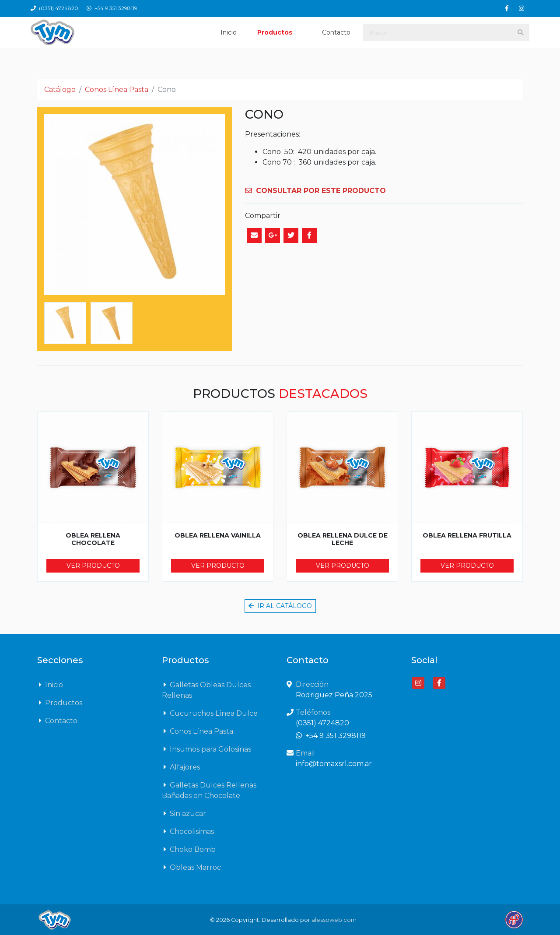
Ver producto (93, 566)
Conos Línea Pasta (117, 90)
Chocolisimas (188, 831)
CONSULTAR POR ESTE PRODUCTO (315, 191)
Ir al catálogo (280, 606)
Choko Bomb (189, 849)
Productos (275, 32)
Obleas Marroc (191, 867)
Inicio (229, 32)
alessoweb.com (334, 920)
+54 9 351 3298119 (112, 8)
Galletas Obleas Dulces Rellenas (206, 689)
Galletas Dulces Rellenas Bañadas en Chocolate (209, 790)
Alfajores (181, 767)
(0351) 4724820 (55, 8)
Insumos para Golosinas (206, 749)
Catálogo (60, 90)
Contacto (336, 32)
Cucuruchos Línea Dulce (210, 713)
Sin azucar (184, 813)
